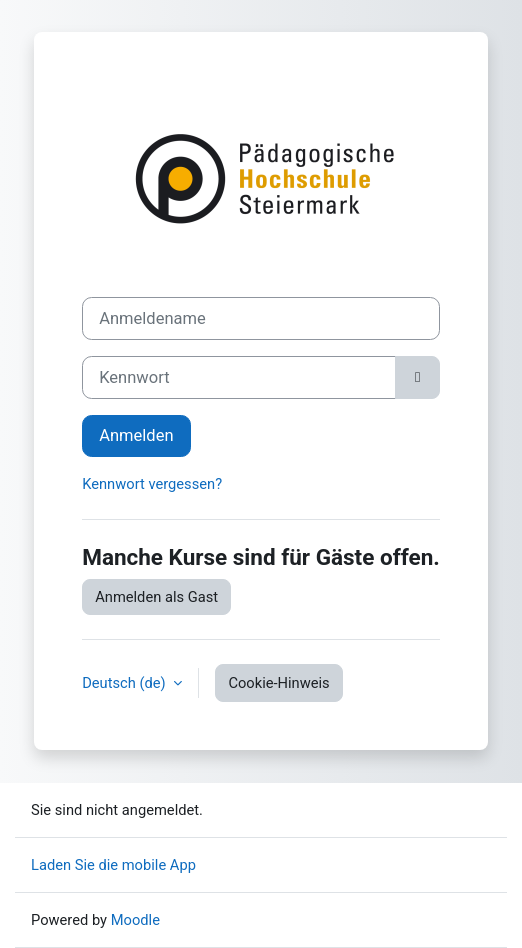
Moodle (135, 920)
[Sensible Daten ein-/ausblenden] (417, 377)
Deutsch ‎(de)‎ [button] (125, 683)
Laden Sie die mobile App (113, 865)
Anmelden (136, 435)
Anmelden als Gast (156, 597)
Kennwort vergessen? (152, 484)
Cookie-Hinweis (278, 683)
